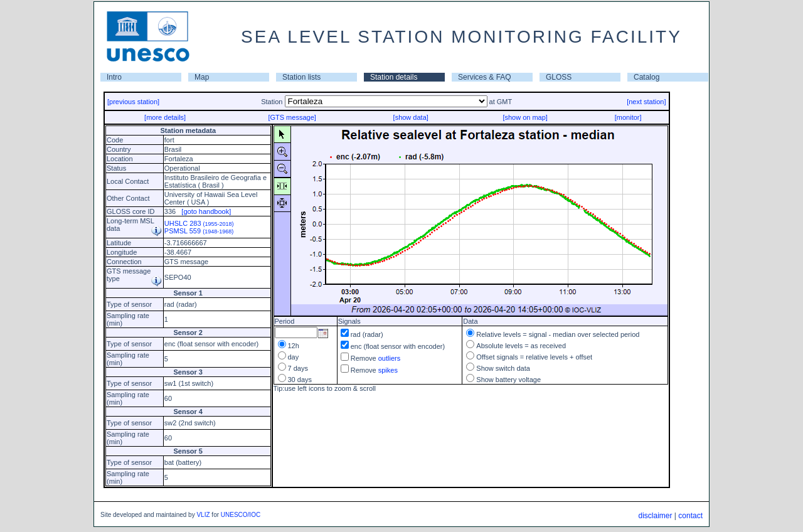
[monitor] (628, 117)
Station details (394, 77)
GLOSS (559, 77)
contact (690, 516)
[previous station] (133, 102)
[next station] (646, 102)
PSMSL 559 (199, 231)
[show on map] (525, 117)
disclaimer (655, 516)
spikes (388, 370)
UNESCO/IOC (241, 515)
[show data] (411, 117)
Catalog (646, 77)
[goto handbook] (206, 211)
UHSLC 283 (199, 223)
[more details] (165, 117)
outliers (389, 358)
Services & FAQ (485, 77)
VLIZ (203, 515)
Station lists (301, 77)
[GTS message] (292, 117)
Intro (114, 77)
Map (202, 77)
